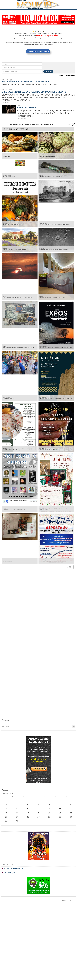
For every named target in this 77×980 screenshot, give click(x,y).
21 (60, 814)
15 (71, 810)
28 (60, 818)
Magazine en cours (12, 870)
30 (6, 823)
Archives (8, 874)
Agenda (10, 12)
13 (49, 810)
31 (17, 823)
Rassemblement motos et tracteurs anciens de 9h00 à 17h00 (31, 84)
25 (28, 818)
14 (60, 810)
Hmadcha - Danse (27, 108)
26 (38, 818)
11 (28, 810)
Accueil (4, 12)
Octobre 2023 (7, 794)
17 (17, 814)
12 (38, 810)
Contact (72, 903)
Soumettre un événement (67, 75)
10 (17, 810)
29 (71, 818)
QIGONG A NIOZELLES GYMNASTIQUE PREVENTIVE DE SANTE (35, 92)
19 (38, 814)
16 (6, 814)
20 (49, 814)
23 (6, 818)
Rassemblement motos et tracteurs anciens (26, 81)
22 (71, 814)
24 (17, 818)
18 (28, 814)
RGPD (63, 903)
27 (49, 818)
